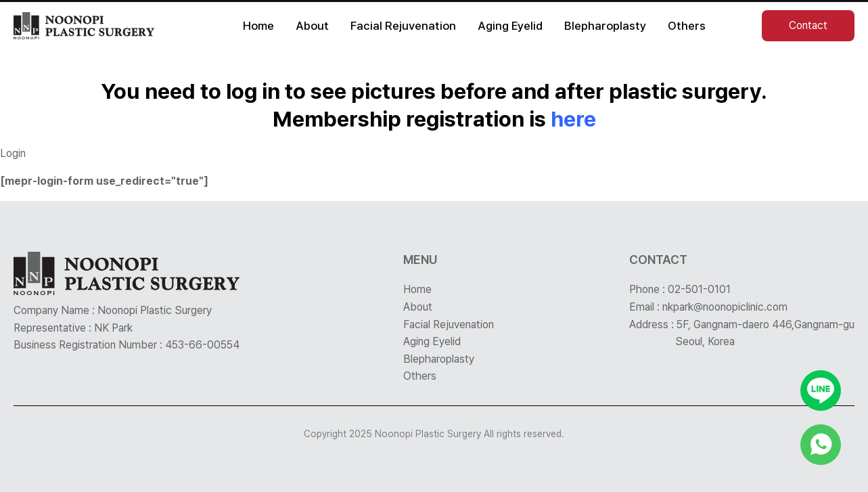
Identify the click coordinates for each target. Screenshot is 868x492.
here (573, 119)
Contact (808, 25)
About (312, 26)
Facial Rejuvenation (403, 26)
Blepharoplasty (605, 26)
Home (258, 26)
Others (687, 26)
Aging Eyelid (510, 26)
